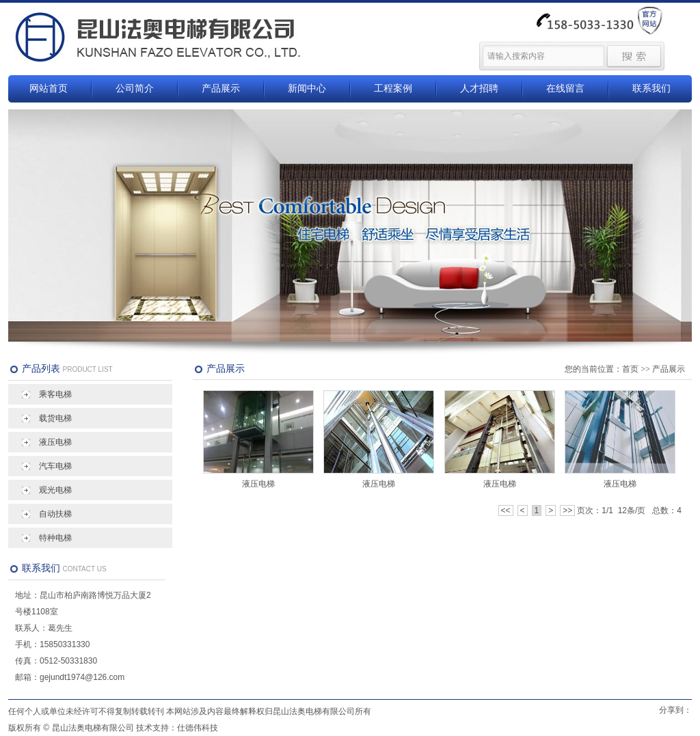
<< (506, 510)
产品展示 (221, 88)
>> (567, 510)
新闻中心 (307, 88)
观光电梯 (55, 490)
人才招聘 (479, 88)
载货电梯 (55, 418)
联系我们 (651, 88)
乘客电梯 (55, 394)
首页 (630, 369)
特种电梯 (55, 538)
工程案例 (393, 88)
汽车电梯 (55, 466)
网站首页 (49, 88)
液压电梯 (55, 442)
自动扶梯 (55, 514)
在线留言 (565, 88)
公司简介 (135, 88)
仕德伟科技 (198, 728)
